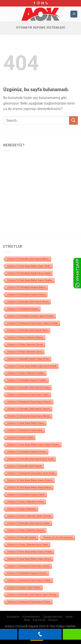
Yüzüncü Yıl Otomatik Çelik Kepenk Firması (28, 387)
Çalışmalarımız (53, 617)
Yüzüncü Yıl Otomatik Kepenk (22, 537)
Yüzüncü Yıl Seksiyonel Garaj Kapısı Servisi (28, 566)
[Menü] (74, 14)
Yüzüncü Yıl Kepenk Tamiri (20, 437)
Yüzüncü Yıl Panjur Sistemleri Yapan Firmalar (29, 516)
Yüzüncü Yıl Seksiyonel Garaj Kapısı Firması (29, 602)
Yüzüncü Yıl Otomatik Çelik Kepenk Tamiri (28, 330)
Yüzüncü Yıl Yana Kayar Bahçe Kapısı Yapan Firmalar (33, 445)
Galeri (69, 617)
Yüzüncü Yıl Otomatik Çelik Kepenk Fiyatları (29, 523)
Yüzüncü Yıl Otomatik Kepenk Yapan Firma (28, 359)
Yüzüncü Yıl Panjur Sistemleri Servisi (25, 345)
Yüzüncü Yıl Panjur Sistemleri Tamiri (25, 352)
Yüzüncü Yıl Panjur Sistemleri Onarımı (26, 530)
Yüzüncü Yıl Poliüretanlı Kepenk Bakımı (26, 287)
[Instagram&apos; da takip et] (38, 3)
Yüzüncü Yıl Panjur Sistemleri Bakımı (25, 337)
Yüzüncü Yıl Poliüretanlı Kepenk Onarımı (27, 573)
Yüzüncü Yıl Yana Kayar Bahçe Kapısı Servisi (29, 559)
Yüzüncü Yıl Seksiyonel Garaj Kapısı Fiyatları (29, 580)
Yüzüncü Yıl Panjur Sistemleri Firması (25, 502)
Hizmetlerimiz (31, 617)
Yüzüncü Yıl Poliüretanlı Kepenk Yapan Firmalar (30, 316)
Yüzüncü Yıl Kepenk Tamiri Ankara (24, 587)
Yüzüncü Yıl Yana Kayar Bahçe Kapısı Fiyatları (30, 280)
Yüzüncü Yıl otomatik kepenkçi (58, 537)
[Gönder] (73, 120)
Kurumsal (39, 620)
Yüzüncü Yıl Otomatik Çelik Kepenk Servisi (28, 302)
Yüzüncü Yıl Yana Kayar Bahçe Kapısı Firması (30, 552)
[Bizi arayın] (47, 3)
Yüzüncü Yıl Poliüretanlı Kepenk (23, 309)
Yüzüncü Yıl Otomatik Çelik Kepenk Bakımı (28, 259)
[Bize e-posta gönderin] (43, 3)
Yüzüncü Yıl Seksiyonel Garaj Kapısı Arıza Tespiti (31, 473)
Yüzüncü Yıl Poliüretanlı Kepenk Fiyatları (27, 380)
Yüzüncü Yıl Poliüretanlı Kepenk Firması (27, 452)
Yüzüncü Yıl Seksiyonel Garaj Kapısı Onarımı (29, 402)
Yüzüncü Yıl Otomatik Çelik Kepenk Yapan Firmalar (32, 595)
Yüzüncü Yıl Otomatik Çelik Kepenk (24, 466)
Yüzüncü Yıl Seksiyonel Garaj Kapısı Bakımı (29, 416)
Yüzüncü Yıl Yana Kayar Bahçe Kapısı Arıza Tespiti (32, 366)
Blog (27, 620)
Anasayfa (13, 617)
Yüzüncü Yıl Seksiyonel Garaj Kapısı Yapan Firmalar (33, 323)
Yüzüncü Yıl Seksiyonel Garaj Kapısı (25, 430)
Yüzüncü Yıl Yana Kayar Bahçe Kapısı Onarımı (30, 480)
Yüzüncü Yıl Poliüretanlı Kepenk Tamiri (26, 495)
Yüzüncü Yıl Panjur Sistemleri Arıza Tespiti (28, 545)
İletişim (53, 620)
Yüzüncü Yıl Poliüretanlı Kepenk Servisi (26, 295)
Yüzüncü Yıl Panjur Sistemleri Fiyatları (26, 373)
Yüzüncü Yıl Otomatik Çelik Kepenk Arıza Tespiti (30, 459)
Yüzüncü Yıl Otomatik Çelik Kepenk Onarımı (29, 409)
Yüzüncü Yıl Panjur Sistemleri (22, 509)
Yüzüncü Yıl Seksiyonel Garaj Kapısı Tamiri (28, 395)
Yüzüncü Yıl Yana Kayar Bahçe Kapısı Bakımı (29, 487)
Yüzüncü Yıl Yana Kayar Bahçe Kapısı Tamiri (29, 266)
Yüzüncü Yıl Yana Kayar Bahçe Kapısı (26, 423)
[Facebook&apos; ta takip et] (34, 3)
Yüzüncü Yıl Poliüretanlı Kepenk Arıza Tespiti (29, 273)
